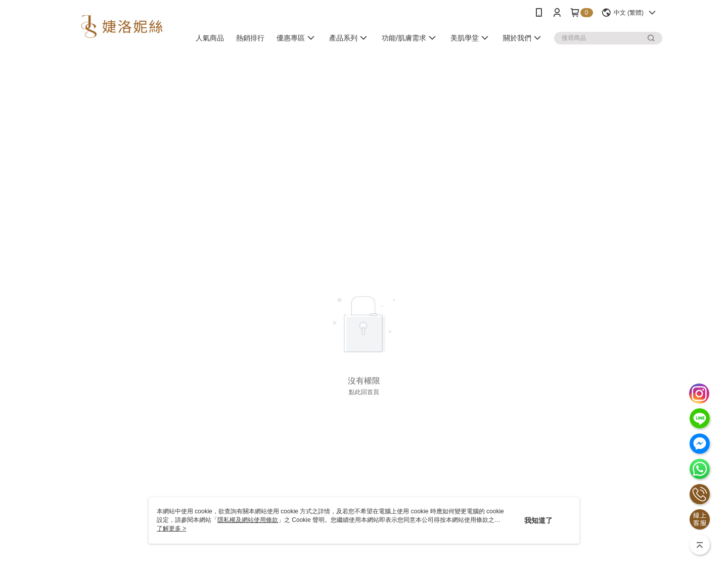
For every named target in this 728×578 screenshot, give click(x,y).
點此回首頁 (364, 392)
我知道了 (538, 520)
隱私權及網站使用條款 (248, 520)
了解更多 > (171, 528)
